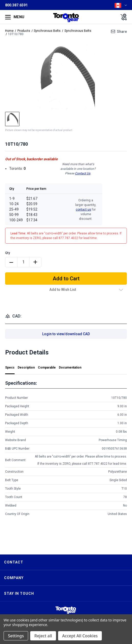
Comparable (47, 368)
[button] (66, 610)
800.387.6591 (16, 5)
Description (26, 368)
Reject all (43, 636)
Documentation (70, 368)
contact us (83, 210)
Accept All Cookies (80, 636)
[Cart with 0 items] (122, 17)
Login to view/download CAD (66, 334)
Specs (10, 368)
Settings (16, 636)
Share (122, 32)
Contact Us (83, 173)
